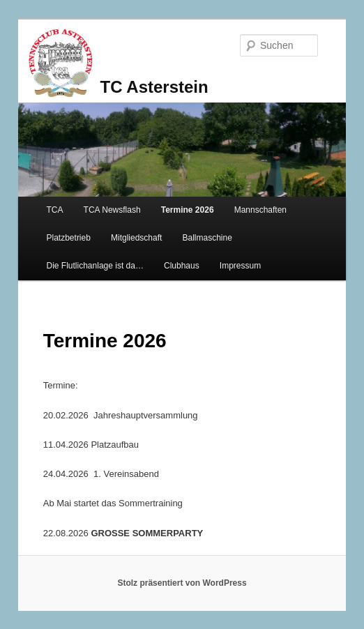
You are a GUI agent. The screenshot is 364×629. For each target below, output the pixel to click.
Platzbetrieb (69, 238)
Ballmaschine (207, 238)
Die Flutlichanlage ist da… (95, 266)
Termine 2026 (188, 210)
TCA (55, 210)
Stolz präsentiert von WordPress (182, 583)
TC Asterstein (154, 87)
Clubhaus (182, 266)
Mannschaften (260, 210)
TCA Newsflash (112, 210)
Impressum (240, 266)
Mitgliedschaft (136, 238)
